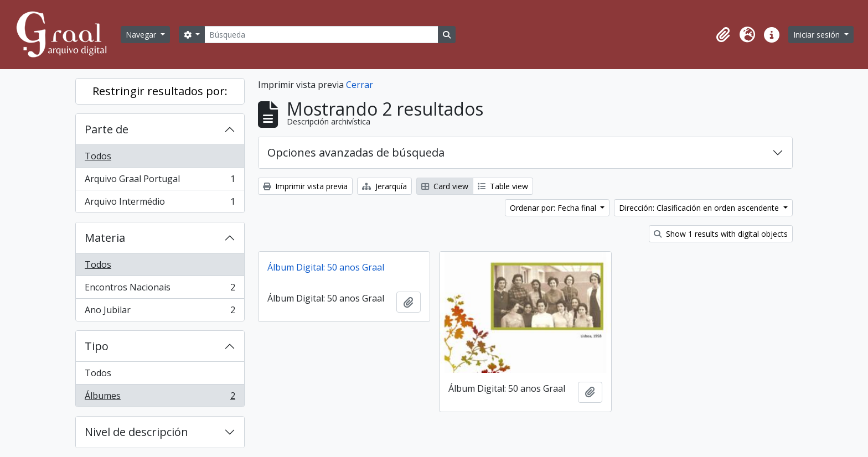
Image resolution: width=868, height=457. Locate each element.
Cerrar (360, 85)
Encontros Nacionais (160, 290)
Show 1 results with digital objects (721, 234)
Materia (105, 238)
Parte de (107, 129)
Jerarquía (384, 186)
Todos (98, 156)
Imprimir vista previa (305, 186)
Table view (503, 186)
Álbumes (160, 398)
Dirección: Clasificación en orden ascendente (700, 208)
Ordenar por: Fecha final (554, 208)
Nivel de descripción (136, 432)
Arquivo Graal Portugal (160, 181)
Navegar (142, 35)
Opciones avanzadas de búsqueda (356, 152)
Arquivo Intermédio (160, 204)
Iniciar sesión (818, 35)
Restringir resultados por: (160, 91)
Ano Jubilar (160, 312)
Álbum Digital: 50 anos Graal (326, 267)
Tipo (97, 346)
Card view (445, 186)
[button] (723, 35)
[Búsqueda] (321, 35)
